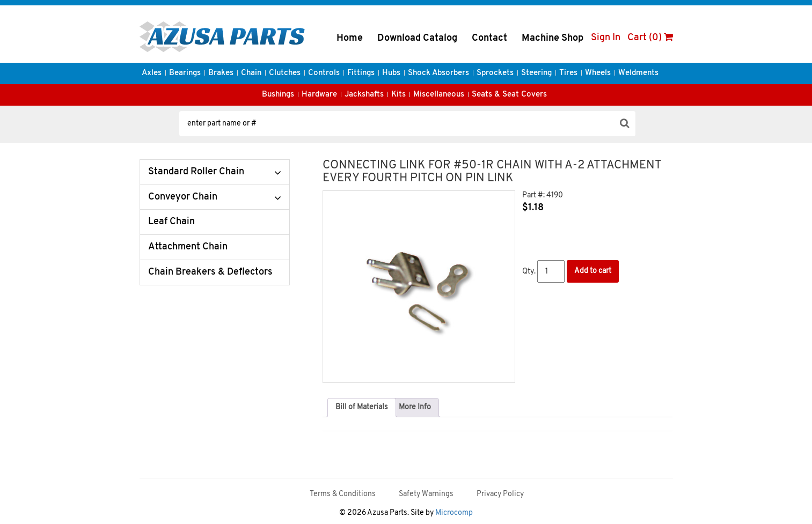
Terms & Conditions (343, 494)
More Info (415, 407)
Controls (324, 73)
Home (350, 38)
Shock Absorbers (438, 73)
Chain (251, 73)
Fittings (361, 73)
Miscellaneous (439, 95)
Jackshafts (364, 95)
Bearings (185, 73)
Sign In (606, 38)
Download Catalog (417, 38)
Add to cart (593, 271)
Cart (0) (650, 38)
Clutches (285, 73)
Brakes (221, 73)
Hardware (319, 95)
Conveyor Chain (183, 197)
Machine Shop (553, 38)
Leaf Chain (171, 222)
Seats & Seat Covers (509, 95)
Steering (536, 73)
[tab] (362, 408)
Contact (489, 38)
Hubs (391, 73)
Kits (398, 95)
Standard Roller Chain (196, 172)
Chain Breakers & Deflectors (210, 272)
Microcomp (454, 513)
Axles (152, 73)
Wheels (598, 73)
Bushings (278, 95)
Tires (568, 73)
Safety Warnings (426, 494)
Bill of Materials (362, 407)
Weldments (638, 73)
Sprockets (495, 73)
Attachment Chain (188, 247)
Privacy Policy (500, 494)
